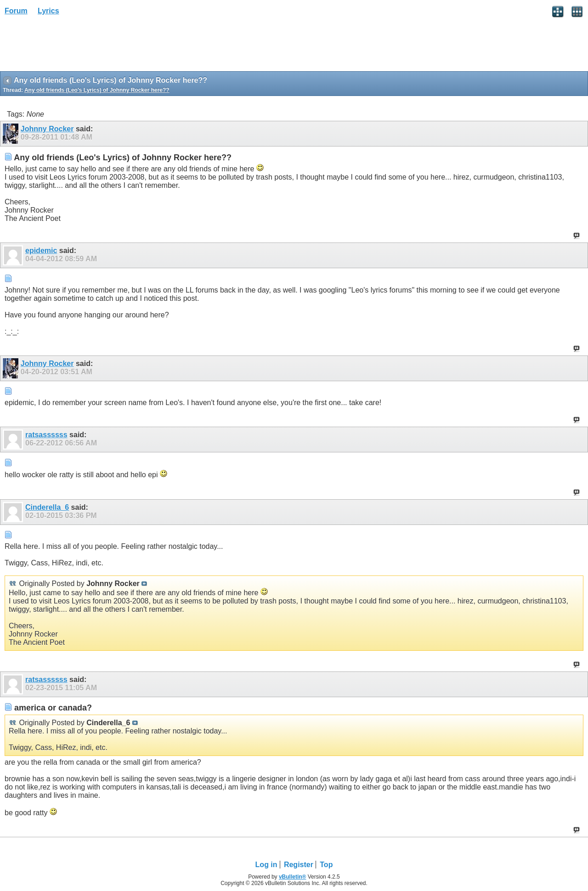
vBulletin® (293, 877)
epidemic (41, 251)
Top (326, 865)
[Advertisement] (73, 46)
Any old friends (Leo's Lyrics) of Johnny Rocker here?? (97, 90)
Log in (266, 865)
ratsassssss (46, 435)
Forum (16, 11)
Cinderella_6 (47, 507)
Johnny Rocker (47, 129)
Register (299, 865)
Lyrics (48, 11)
